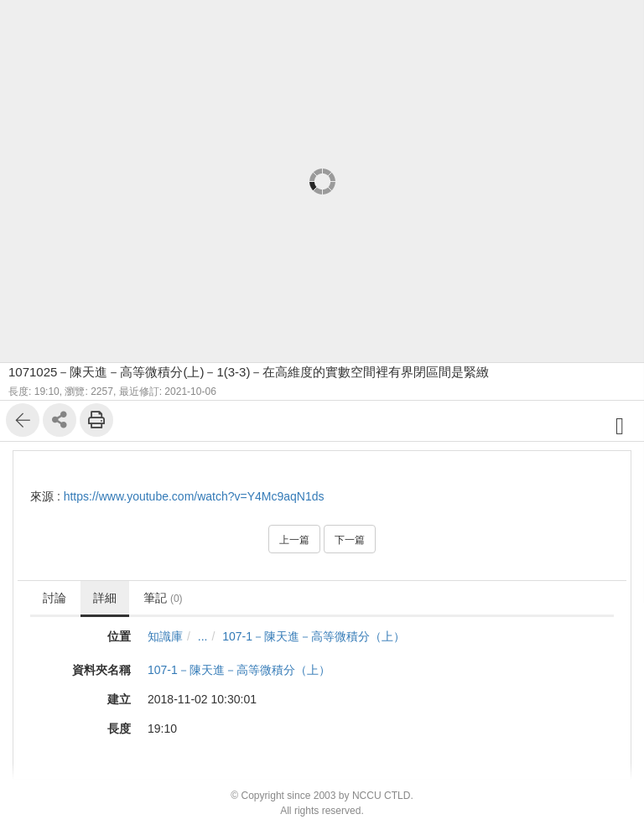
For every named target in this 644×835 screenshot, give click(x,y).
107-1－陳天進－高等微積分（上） (314, 636)
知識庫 (165, 636)
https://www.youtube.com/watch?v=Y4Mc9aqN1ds (194, 496)
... (203, 636)
